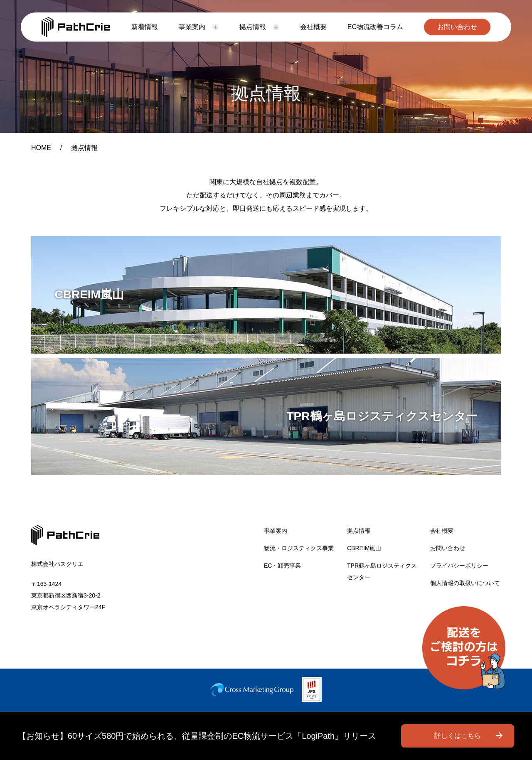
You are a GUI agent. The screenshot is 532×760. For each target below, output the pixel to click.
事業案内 (192, 27)
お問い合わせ (457, 27)
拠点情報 (253, 27)
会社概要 (313, 27)
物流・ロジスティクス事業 (299, 548)
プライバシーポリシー (459, 566)
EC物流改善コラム (375, 27)
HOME (41, 148)
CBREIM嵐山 (364, 548)
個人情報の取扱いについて (465, 583)
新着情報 (145, 27)
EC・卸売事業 (282, 566)
